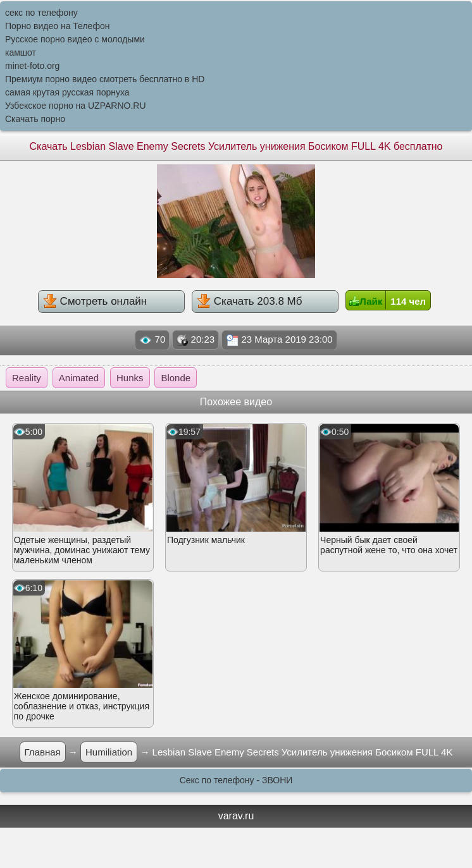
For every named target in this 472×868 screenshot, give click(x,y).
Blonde (176, 378)
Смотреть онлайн (95, 301)
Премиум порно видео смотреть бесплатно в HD (105, 79)
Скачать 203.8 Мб (249, 301)
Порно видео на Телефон (57, 26)
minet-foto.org (32, 66)
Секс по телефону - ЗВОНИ (236, 780)
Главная (43, 752)
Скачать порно (35, 119)
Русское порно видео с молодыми (75, 39)
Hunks (130, 378)
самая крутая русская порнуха (67, 92)
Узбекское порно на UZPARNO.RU (76, 106)
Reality (27, 378)
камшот (21, 52)
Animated (79, 378)
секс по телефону (41, 13)
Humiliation (109, 752)
